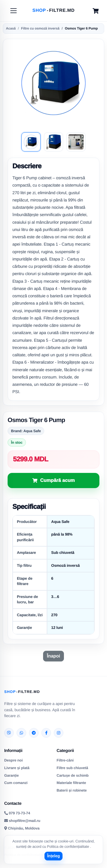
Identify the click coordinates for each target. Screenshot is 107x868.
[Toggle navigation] (14, 11)
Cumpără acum (58, 480)
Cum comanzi (16, 783)
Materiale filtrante (71, 783)
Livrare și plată (17, 768)
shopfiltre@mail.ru (22, 821)
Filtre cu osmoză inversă (40, 28)
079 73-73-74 (17, 813)
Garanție (11, 775)
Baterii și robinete (72, 790)
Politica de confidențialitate (69, 847)
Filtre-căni (65, 760)
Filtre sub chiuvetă (72, 768)
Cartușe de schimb (73, 775)
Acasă (11, 28)
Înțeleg (53, 856)
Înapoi (53, 656)
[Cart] (96, 11)
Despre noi (14, 760)
